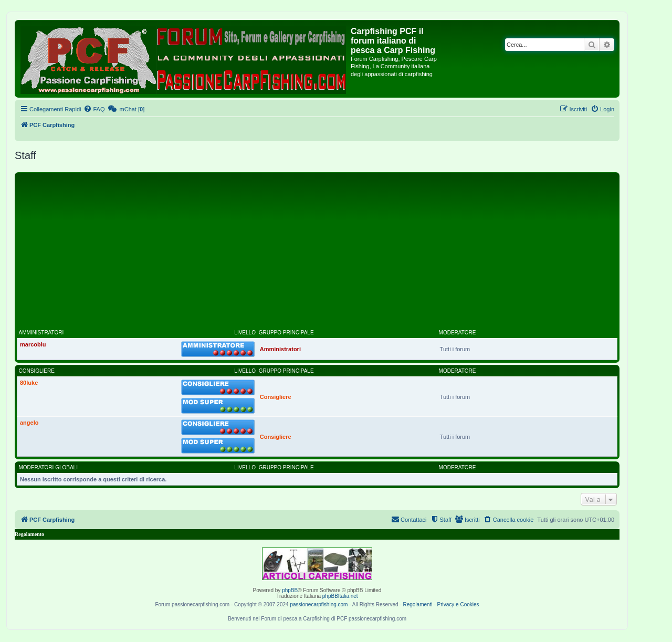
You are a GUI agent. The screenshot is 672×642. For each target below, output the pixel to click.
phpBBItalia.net (340, 596)
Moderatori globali (48, 467)
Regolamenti (417, 604)
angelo (29, 423)
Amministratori (41, 333)
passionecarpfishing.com (319, 604)
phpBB (290, 590)
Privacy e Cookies (458, 604)
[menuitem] (94, 109)
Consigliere (37, 371)
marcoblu (33, 344)
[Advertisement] (317, 254)
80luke (29, 383)
